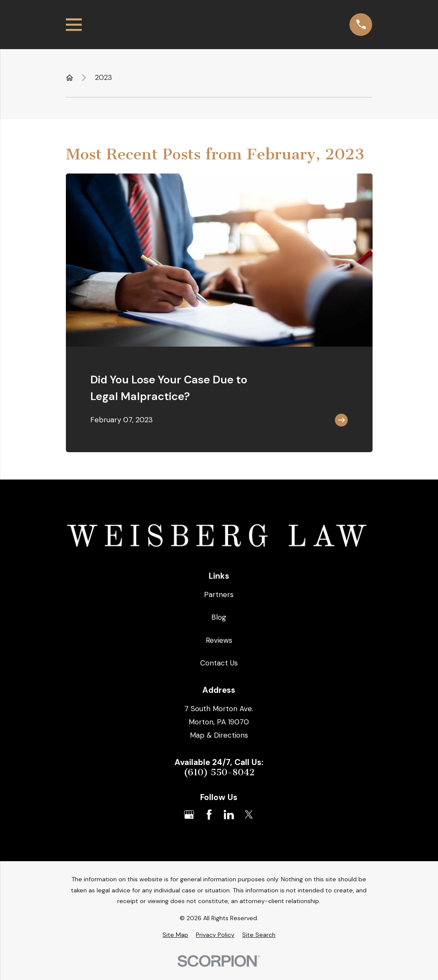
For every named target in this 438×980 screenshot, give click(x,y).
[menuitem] (175, 935)
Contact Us (219, 663)
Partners (219, 594)
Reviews (219, 640)
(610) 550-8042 (219, 773)
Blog (219, 617)
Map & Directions (219, 735)
